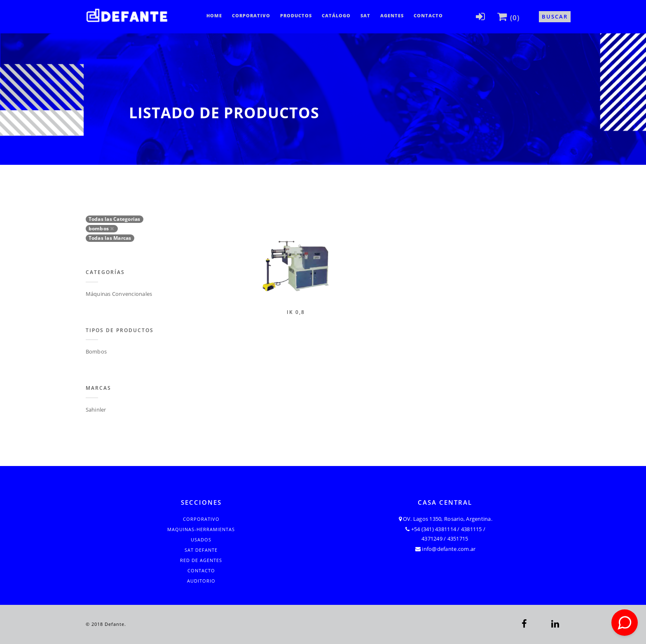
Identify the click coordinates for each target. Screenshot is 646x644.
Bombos (96, 351)
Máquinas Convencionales (119, 294)
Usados (201, 540)
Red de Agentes (201, 560)
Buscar (555, 16)
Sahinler (96, 410)
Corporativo (251, 15)
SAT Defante (201, 550)
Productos (296, 15)
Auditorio (201, 581)
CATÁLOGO (336, 15)
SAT (365, 15)
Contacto (428, 15)
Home (214, 15)
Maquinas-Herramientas (201, 529)
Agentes (392, 15)
